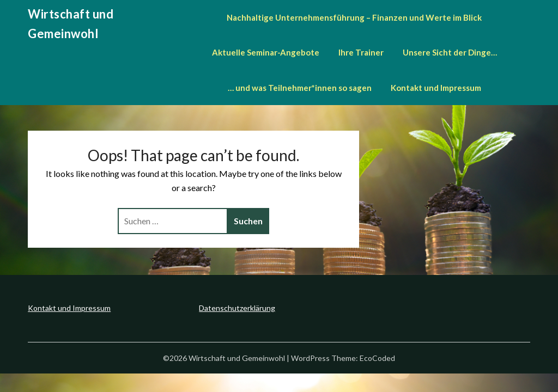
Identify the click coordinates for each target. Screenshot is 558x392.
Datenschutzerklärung (237, 308)
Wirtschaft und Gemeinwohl (71, 24)
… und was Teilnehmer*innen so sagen (300, 88)
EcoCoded (377, 358)
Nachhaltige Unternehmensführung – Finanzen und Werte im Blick (354, 17)
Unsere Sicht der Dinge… (450, 52)
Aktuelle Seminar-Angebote (266, 52)
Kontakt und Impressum (436, 88)
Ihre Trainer (361, 52)
